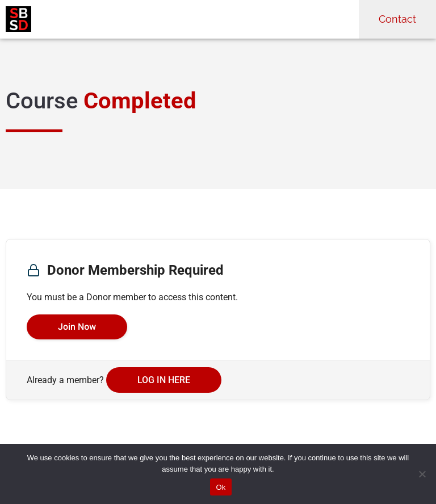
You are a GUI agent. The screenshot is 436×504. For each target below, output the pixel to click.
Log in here (164, 380)
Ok (221, 487)
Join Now (77, 327)
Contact (397, 19)
